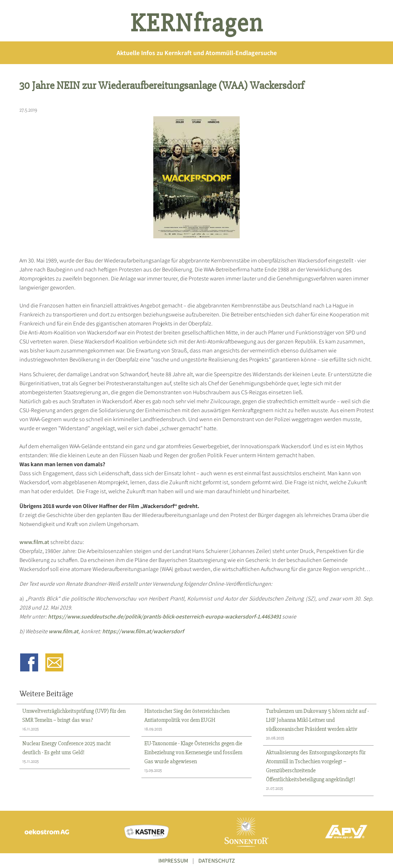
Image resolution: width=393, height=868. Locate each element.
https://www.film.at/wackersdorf (143, 631)
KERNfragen (197, 23)
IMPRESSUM (173, 861)
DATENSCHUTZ (217, 861)
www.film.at (34, 542)
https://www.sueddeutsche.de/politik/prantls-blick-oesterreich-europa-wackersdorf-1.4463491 (164, 617)
